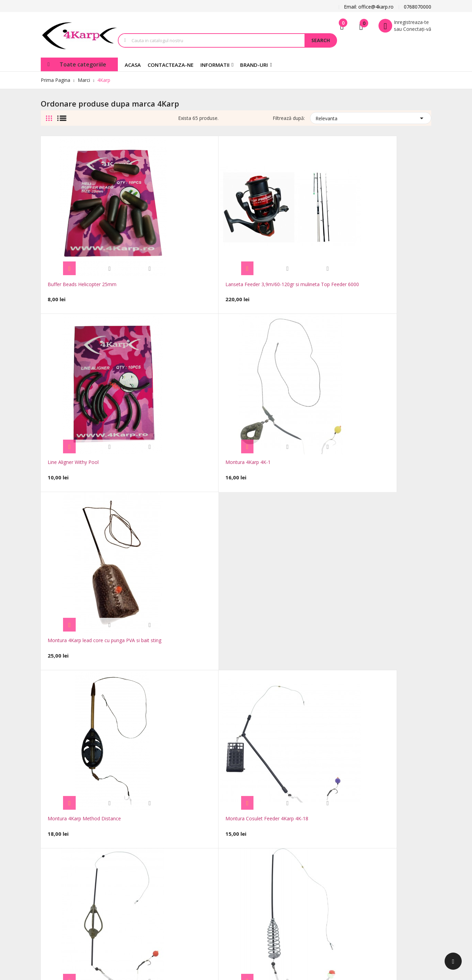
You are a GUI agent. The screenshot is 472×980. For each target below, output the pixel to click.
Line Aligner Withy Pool (229, 218)
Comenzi (268, 855)
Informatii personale (280, 844)
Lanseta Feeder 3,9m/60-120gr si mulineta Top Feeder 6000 (154, 226)
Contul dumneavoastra (282, 825)
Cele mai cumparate (163, 858)
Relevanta (371, 117)
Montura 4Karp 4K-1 (305, 218)
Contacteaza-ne (159, 868)
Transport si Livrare (221, 838)
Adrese (266, 875)
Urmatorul (416, 710)
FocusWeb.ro (97, 925)
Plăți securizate (216, 889)
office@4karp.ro (58, 842)
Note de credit (274, 865)
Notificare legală (218, 848)
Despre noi (212, 879)
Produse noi (154, 848)
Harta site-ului (157, 879)
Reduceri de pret (159, 838)
